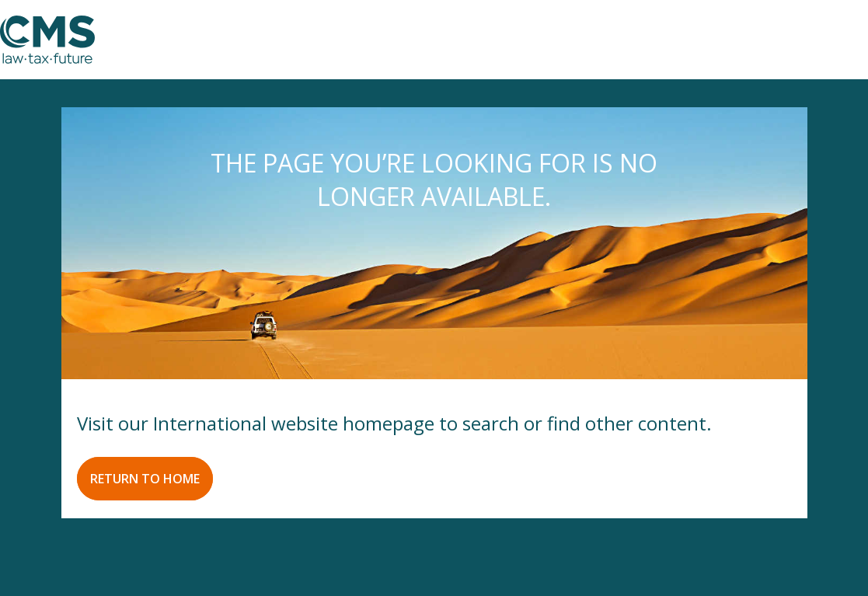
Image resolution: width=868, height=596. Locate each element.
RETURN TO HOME (145, 479)
